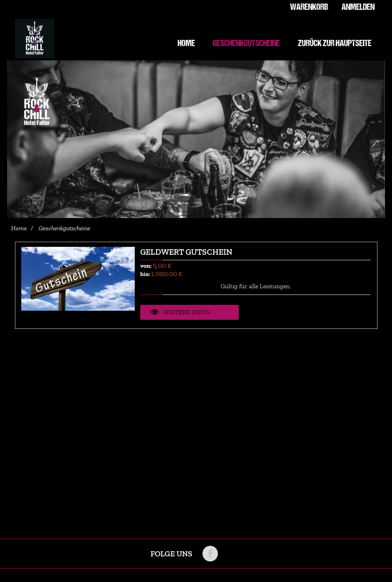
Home (19, 229)
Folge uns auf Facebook (210, 554)
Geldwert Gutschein (186, 252)
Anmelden (358, 8)
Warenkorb (308, 8)
